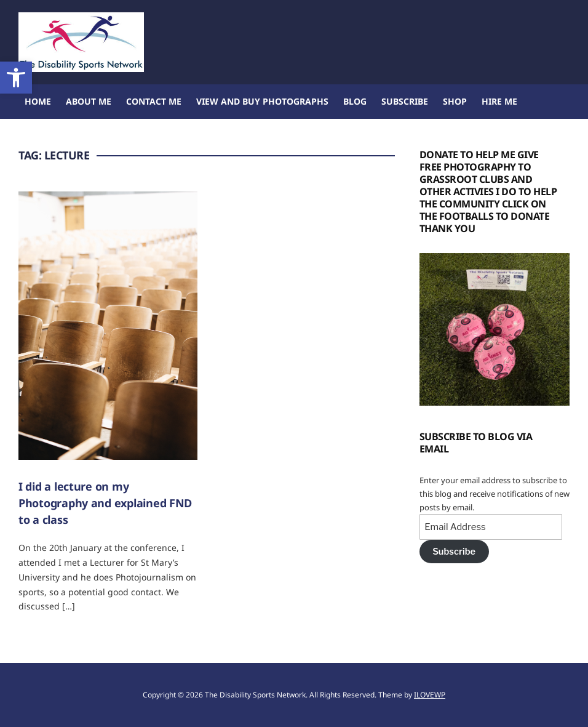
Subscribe (405, 101)
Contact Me (154, 101)
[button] (16, 78)
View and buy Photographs (262, 101)
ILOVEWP (430, 695)
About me (89, 101)
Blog (355, 101)
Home (38, 101)
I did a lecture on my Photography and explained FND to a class (105, 503)
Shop (455, 101)
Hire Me (499, 101)
